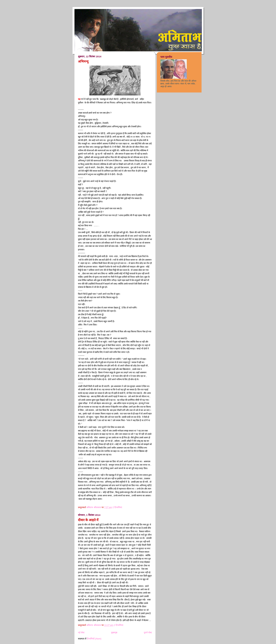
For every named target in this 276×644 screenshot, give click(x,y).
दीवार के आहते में (88, 520)
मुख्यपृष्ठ (114, 633)
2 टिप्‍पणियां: (118, 507)
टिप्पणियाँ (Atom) (94, 639)
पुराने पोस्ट (148, 633)
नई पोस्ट (81, 633)
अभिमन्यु (83, 61)
